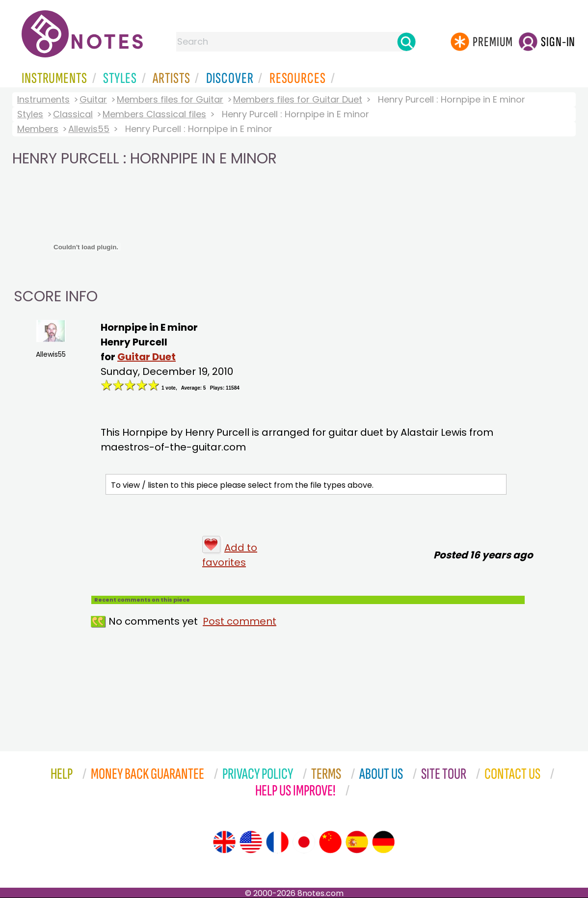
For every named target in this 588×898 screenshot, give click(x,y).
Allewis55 (89, 129)
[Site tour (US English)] (251, 842)
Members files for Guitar (170, 99)
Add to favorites (230, 555)
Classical (73, 114)
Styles (30, 114)
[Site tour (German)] (383, 842)
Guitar (93, 99)
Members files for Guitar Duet (298, 99)
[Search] (406, 42)
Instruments (43, 99)
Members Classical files (154, 114)
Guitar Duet (147, 357)
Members (38, 129)
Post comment (240, 621)
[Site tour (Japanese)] (304, 842)
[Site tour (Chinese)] (330, 842)
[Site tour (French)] (277, 842)
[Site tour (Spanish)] (357, 842)
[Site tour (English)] (224, 842)
